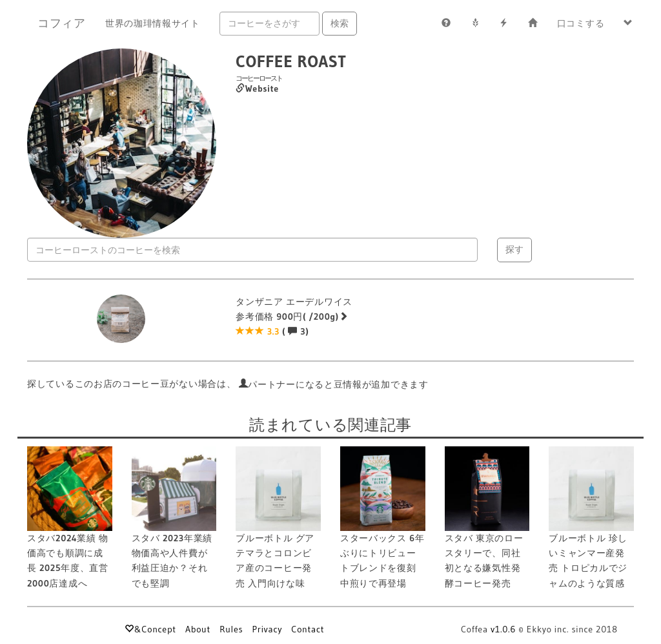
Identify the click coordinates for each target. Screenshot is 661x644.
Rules (231, 629)
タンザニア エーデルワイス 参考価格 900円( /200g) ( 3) (294, 317)
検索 (340, 23)
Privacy (267, 629)
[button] (628, 23)
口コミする (581, 23)
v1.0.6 (503, 629)
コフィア (62, 23)
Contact (308, 629)
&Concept (150, 629)
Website (257, 88)
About (198, 629)
